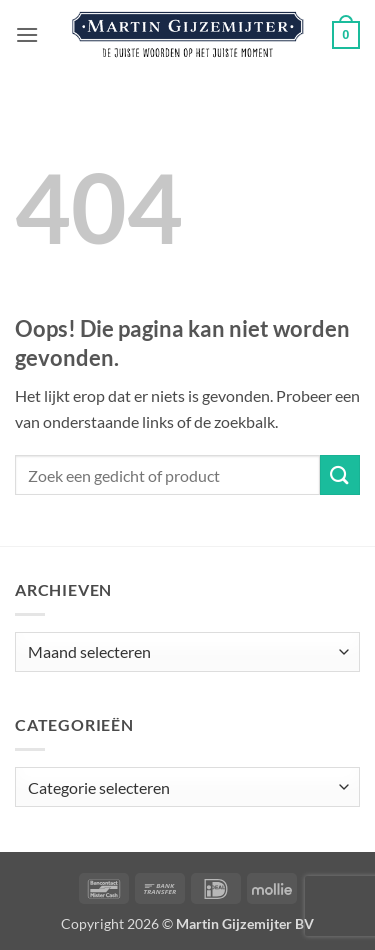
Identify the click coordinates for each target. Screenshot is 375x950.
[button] (27, 34)
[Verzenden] (340, 474)
